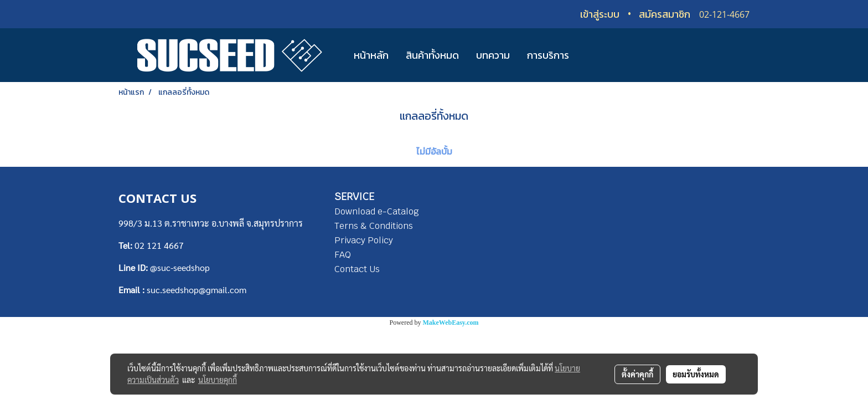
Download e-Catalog (377, 211)
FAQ (343, 255)
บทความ (493, 55)
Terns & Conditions (374, 226)
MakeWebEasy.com (451, 323)
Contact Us (357, 269)
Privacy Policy (364, 240)
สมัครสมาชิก (665, 14)
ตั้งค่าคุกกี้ (637, 374)
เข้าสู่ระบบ (600, 14)
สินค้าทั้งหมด (432, 55)
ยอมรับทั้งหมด (696, 374)
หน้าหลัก (371, 55)
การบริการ (548, 55)
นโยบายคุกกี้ (218, 380)
